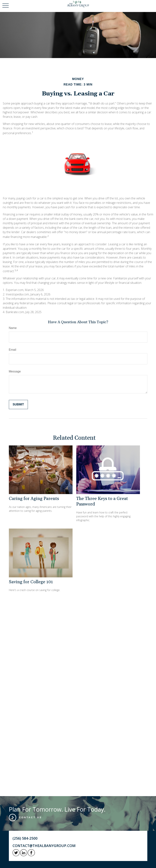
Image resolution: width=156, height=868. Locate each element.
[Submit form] (18, 405)
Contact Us (30, 817)
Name (13, 328)
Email (13, 350)
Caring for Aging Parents (34, 499)
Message (15, 371)
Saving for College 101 (31, 582)
